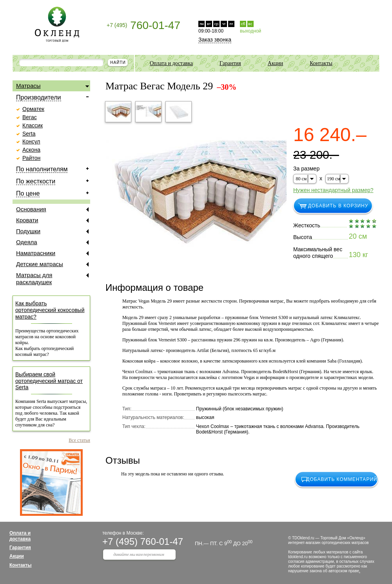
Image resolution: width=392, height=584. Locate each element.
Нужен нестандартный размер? (333, 190)
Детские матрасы (52, 264)
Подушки (52, 231)
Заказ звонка (215, 40)
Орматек (33, 109)
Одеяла (52, 242)
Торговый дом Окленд (57, 24)
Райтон (31, 158)
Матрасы (53, 86)
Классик (33, 125)
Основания (52, 209)
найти (118, 63)
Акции (275, 63)
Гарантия (230, 63)
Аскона (31, 150)
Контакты (321, 63)
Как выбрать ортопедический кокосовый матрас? (50, 310)
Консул (31, 141)
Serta (29, 134)
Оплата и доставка (171, 63)
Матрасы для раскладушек (52, 278)
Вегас (30, 117)
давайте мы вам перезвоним (139, 554)
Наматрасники (52, 253)
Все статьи (79, 440)
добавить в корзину (338, 206)
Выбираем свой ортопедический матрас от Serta (49, 381)
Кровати (52, 220)
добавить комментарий (342, 479)
